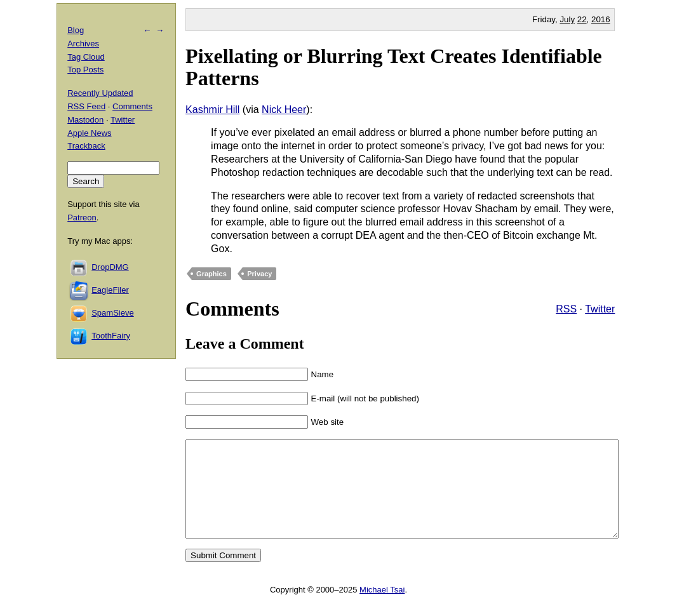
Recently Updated (100, 93)
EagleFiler (110, 290)
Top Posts (85, 70)
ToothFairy (111, 336)
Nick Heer (284, 110)
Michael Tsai (382, 609)
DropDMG (110, 267)
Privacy (259, 274)
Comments (132, 106)
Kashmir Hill (212, 110)
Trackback (86, 146)
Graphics (211, 274)
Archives (83, 44)
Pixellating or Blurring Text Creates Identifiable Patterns (394, 67)
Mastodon (85, 120)
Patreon (82, 218)
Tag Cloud (86, 57)
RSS (566, 309)
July (567, 19)
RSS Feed (86, 106)
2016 (601, 19)
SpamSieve (112, 313)
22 (582, 19)
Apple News (89, 133)
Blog (76, 30)
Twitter (600, 309)
